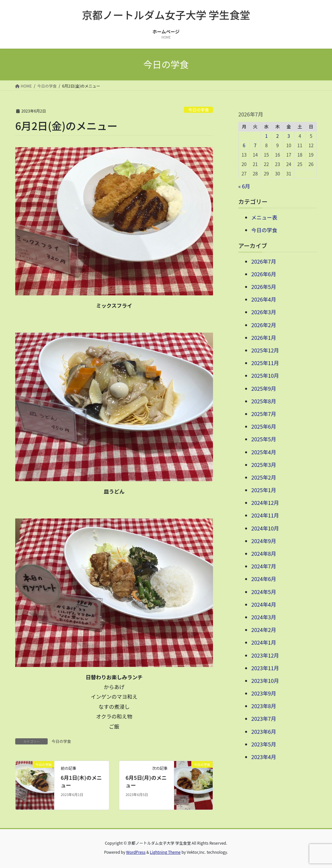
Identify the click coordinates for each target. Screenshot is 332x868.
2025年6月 (264, 426)
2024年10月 (265, 528)
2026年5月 (264, 287)
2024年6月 (264, 579)
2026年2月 (264, 325)
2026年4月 (264, 299)
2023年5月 (264, 744)
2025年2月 (264, 477)
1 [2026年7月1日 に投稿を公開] (267, 136)
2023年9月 (264, 693)
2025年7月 (264, 414)
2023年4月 (264, 757)
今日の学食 (198, 110)
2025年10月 (265, 375)
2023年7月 (264, 719)
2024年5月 (264, 592)
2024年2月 (264, 630)
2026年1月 (264, 338)
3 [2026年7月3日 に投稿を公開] (289, 136)
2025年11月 (265, 363)
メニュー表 (264, 217)
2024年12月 (265, 503)
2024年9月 (264, 541)
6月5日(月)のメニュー (146, 781)
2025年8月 (264, 401)
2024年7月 (264, 566)
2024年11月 (265, 515)
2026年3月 (264, 312)
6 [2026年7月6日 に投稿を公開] (244, 145)
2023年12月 (265, 655)
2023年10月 (265, 681)
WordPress (136, 852)
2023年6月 (264, 731)
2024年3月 (264, 617)
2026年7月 (264, 261)
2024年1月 (264, 642)
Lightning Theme (165, 852)
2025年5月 (264, 439)
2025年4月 (264, 452)
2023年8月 (264, 706)
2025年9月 (264, 388)
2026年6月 (264, 274)
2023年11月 (265, 668)
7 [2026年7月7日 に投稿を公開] (255, 145)
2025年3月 (264, 465)
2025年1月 (264, 490)
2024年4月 (264, 604)
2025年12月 (265, 350)
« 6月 (244, 186)
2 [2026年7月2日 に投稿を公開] (278, 136)
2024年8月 (264, 553)
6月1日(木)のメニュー (81, 781)
